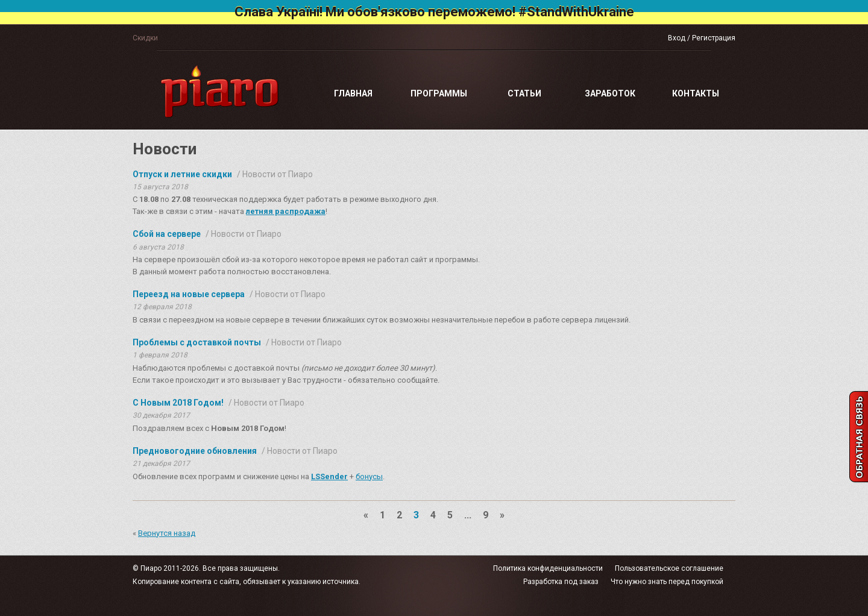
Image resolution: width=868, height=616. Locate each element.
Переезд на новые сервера (189, 294)
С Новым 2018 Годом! (178, 403)
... (468, 515)
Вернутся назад (167, 533)
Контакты (696, 93)
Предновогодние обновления (195, 451)
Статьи (524, 93)
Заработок (610, 93)
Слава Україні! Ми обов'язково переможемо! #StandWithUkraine (434, 12)
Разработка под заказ (561, 582)
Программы (439, 93)
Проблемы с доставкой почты (197, 342)
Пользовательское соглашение (669, 568)
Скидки (145, 38)
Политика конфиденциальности (548, 568)
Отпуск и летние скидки (182, 174)
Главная (353, 93)
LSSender (329, 476)
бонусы (369, 476)
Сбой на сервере (167, 234)
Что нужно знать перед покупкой (667, 582)
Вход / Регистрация (702, 38)
